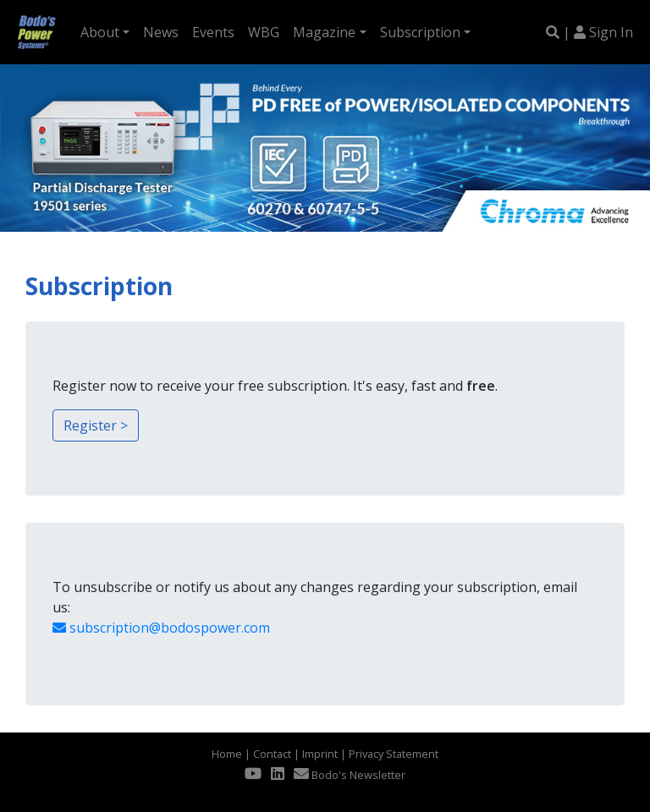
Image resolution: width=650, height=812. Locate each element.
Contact (272, 754)
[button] (8, 148)
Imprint (320, 754)
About (100, 32)
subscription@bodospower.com (161, 628)
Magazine (324, 32)
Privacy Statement (394, 754)
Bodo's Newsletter (350, 775)
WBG (264, 32)
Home (227, 754)
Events (213, 32)
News (161, 32)
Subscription (420, 32)
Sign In (611, 32)
